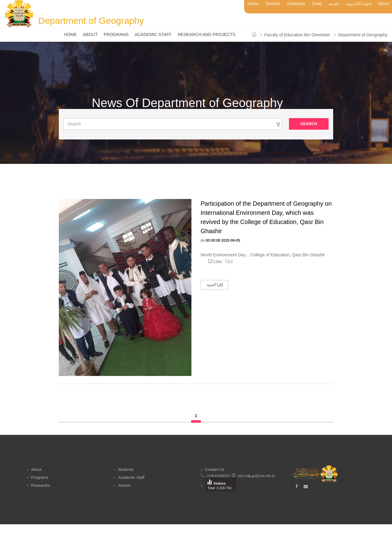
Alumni (253, 4)
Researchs (41, 485)
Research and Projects (207, 34)
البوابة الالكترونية (359, 4)
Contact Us (215, 469)
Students (273, 4)
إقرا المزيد (215, 285)
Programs (116, 34)
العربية (334, 4)
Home (70, 34)
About (90, 34)
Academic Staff (153, 34)
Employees (296, 4)
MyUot (384, 4)
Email (317, 4)
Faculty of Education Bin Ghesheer (297, 35)
